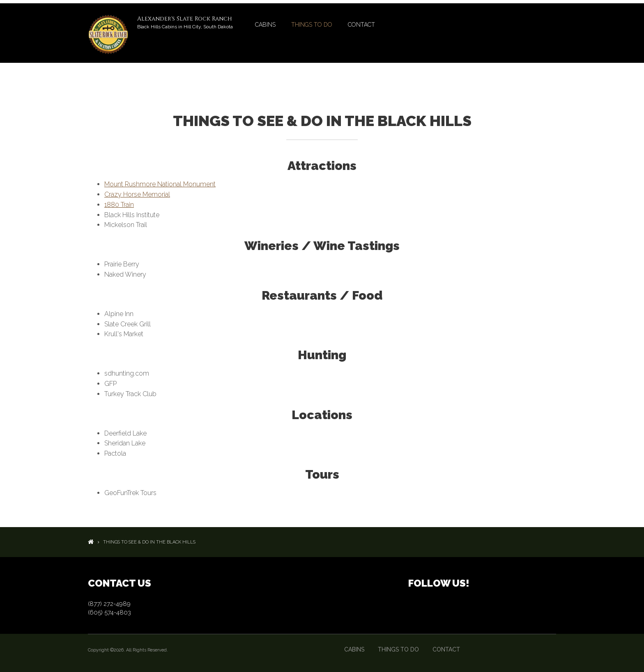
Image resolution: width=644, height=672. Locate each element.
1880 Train (119, 205)
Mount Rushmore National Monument (160, 184)
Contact (361, 25)
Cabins (265, 25)
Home (91, 542)
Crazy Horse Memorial (137, 194)
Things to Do (312, 25)
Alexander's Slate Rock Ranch (185, 19)
